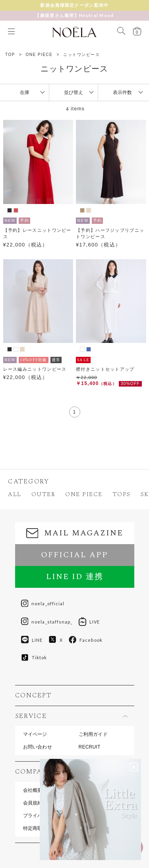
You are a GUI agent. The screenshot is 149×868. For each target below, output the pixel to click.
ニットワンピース (81, 55)
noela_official (43, 604)
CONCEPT (33, 695)
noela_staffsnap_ (47, 622)
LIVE (89, 622)
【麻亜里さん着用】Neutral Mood (74, 15)
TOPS (122, 494)
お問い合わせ (38, 747)
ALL (15, 494)
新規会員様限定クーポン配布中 (74, 5)
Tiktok (34, 657)
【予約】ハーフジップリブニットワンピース (110, 234)
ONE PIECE (39, 55)
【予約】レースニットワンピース (37, 234)
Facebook (86, 640)
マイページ (35, 734)
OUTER (44, 494)
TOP (10, 55)
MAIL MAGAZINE (75, 533)
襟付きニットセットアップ (105, 369)
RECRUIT (90, 747)
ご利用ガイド (93, 734)
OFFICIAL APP (74, 555)
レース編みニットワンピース (35, 369)
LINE (32, 640)
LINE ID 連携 (75, 577)
